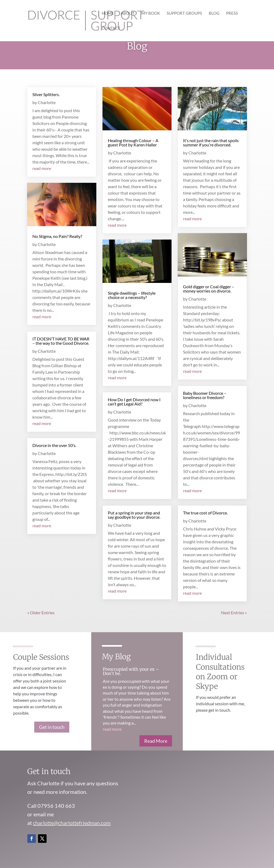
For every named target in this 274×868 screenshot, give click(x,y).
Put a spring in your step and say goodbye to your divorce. (134, 515)
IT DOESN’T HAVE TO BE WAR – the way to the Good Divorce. (61, 341)
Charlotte (47, 102)
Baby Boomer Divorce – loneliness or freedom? (205, 395)
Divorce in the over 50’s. (54, 445)
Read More (156, 741)
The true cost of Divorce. (205, 513)
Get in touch (52, 727)
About (128, 13)
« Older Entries (41, 613)
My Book (151, 13)
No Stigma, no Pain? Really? (57, 236)
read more (42, 168)
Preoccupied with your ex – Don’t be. (131, 671)
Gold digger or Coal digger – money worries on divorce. (209, 289)
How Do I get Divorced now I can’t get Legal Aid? (134, 402)
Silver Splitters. (46, 94)
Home (108, 13)
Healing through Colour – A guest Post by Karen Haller (133, 143)
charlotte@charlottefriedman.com (72, 823)
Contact (111, 28)
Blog (214, 13)
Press (232, 13)
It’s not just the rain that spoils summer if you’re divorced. (211, 143)
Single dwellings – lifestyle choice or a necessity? (132, 295)
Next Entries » (234, 613)
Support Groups (184, 13)
